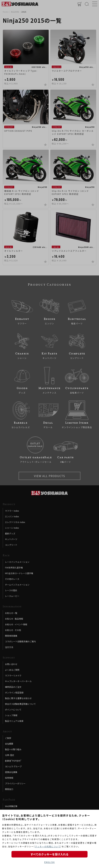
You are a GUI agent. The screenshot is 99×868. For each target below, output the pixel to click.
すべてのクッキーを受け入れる (49, 854)
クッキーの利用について (48, 846)
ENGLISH (49, 862)
